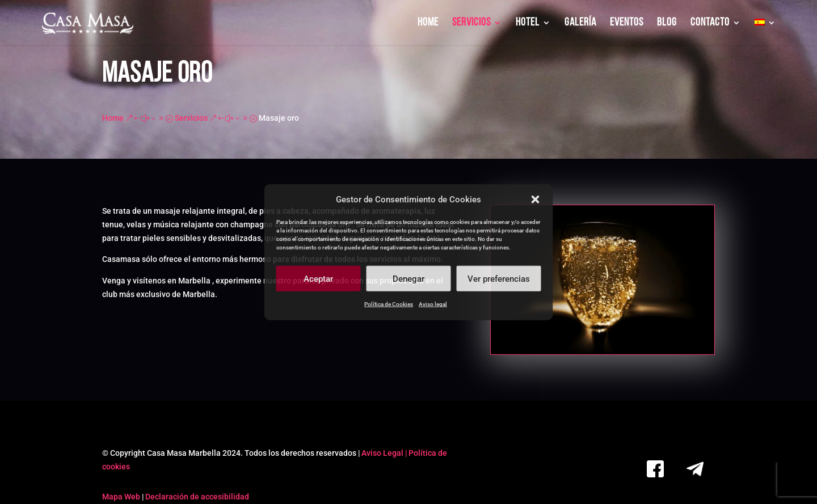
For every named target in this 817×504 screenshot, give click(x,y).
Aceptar (318, 279)
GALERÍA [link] (580, 24)
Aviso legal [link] (433, 304)
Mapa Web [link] (121, 497)
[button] (536, 200)
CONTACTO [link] (710, 24)
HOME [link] (428, 24)
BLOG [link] (667, 24)
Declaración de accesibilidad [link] (197, 497)
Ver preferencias (499, 279)
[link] (89, 24)
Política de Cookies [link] (389, 304)
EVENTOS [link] (627, 24)
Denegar (408, 279)
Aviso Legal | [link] (385, 453)
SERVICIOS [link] (471, 24)
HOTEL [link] (528, 24)
